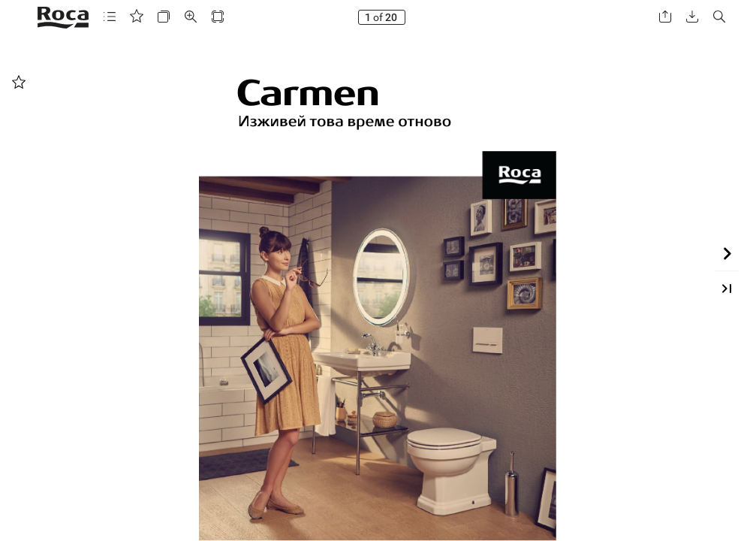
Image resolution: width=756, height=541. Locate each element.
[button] (110, 17)
